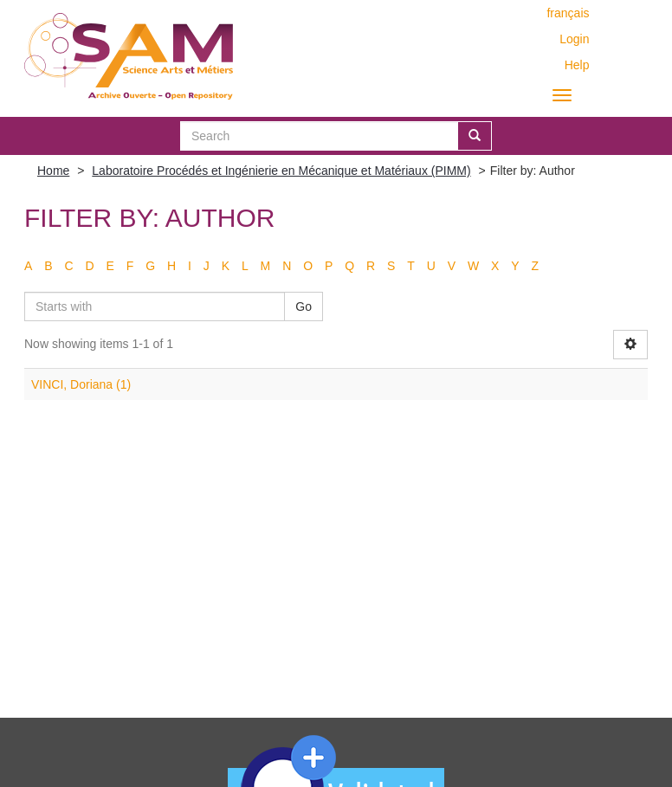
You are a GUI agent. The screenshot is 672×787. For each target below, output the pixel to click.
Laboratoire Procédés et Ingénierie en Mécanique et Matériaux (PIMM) (281, 171)
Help (577, 65)
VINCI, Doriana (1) (81, 384)
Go (304, 306)
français (568, 13)
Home (53, 171)
